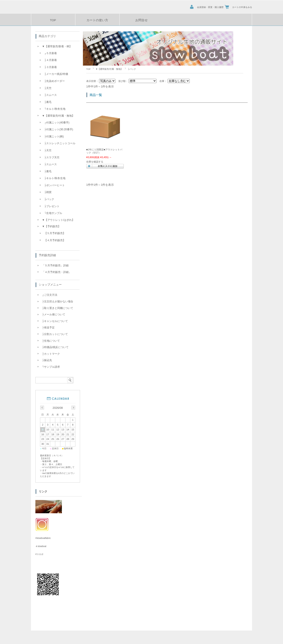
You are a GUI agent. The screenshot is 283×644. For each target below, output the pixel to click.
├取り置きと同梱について (58, 308)
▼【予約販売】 (51, 226)
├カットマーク (51, 354)
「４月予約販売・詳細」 (57, 272)
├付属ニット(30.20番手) (59, 129)
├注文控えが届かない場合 (58, 301)
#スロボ (39, 554)
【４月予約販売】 (55, 240)
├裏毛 (48, 102)
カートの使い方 (97, 20)
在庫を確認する (95, 162)
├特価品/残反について (55, 347)
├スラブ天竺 (52, 157)
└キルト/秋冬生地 (55, 109)
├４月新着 (51, 60)
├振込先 (47, 360)
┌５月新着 (51, 53)
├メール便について (54, 314)
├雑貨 (48, 192)
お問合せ (141, 20)
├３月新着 (51, 67)
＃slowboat (41, 546)
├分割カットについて (55, 334)
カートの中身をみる (242, 7)
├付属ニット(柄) (54, 136)
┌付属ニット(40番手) (57, 123)
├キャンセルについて (55, 321)
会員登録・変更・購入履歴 (210, 7)
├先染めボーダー (54, 81)
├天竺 (48, 88)
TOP (53, 20)
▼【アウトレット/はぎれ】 (58, 220)
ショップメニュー (50, 285)
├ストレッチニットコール (60, 143)
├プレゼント (52, 206)
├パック (49, 199)
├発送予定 (48, 328)
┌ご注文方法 (50, 295)
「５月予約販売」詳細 (55, 265)
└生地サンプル (53, 213)
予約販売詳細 (47, 255)
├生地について (51, 341)
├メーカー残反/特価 (56, 74)
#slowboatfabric (43, 538)
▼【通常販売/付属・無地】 (109, 69)
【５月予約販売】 (55, 233)
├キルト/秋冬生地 (55, 178)
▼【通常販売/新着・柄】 (57, 46)
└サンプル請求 (51, 367)
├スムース (51, 95)
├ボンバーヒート (54, 185)
